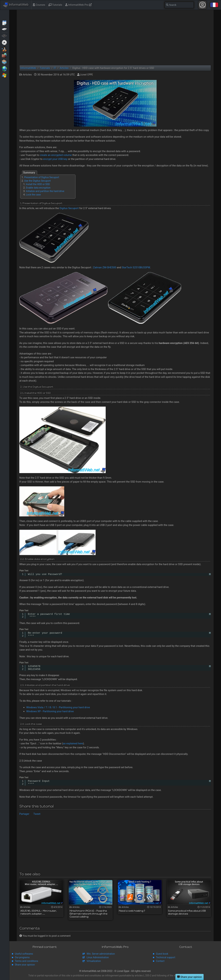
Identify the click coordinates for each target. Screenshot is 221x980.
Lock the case (33, 195)
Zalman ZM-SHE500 (105, 267)
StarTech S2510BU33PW (136, 267)
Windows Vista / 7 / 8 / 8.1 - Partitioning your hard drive (58, 707)
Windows (5, 75)
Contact (160, 961)
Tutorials (55, 5)
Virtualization (5, 62)
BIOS (5, 36)
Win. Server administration (101, 954)
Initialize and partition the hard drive (45, 191)
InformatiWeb (16, 5)
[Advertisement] (115, 37)
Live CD (5, 42)
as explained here (73, 743)
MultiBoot (5, 49)
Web (5, 68)
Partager (24, 814)
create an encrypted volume (56, 155)
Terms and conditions (27, 961)
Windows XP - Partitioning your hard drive (50, 711)
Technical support (165, 957)
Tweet (37, 814)
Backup (5, 29)
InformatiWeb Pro (78, 5)
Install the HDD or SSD (38, 184)
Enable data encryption (38, 188)
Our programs (22, 957)
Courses (39, 5)
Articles (5, 22)
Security (5, 55)
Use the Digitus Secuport (37, 181)
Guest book (162, 954)
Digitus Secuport (69, 208)
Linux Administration (98, 957)
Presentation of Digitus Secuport (42, 177)
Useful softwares (24, 954)
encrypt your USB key (55, 159)
